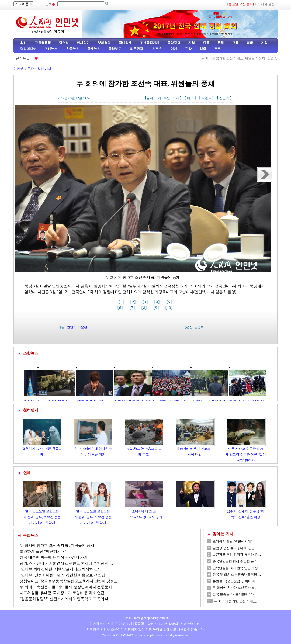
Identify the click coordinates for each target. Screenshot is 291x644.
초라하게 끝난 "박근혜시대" (43, 551)
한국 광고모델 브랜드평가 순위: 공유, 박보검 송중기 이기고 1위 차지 (42, 517)
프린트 (206, 98)
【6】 (121, 308)
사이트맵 (187, 624)
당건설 (64, 43)
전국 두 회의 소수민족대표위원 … (237, 574)
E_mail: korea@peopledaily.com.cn (145, 618)
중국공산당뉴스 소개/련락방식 (156, 624)
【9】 (157, 308)
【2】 (134, 302)
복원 (167, 98)
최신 (23, 43)
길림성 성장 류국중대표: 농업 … (236, 548)
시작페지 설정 (264, 4)
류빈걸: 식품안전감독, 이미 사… (236, 581)
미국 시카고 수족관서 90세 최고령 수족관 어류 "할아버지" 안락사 (246, 454)
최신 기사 (44, 69)
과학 (250, 43)
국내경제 (125, 43)
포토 (217, 49)
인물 (206, 43)
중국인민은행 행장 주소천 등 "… (236, 561)
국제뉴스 (94, 49)
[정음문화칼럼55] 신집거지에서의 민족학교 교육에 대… (66, 599)
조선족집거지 (150, 43)
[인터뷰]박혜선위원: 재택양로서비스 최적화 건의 (61, 569)
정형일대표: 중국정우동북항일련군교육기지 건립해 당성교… (71, 581)
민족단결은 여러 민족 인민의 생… (237, 568)
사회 (192, 43)
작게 (176, 98)
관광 (188, 49)
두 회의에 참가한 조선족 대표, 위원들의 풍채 (245, 58)
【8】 (145, 308)
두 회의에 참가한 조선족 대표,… (236, 588)
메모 (190, 98)
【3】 (146, 302)
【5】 (170, 302)
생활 (203, 49)
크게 (158, 98)
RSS (198, 624)
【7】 (133, 308)
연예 (173, 49)
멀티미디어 (28, 49)
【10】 (169, 308)
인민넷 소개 (123, 624)
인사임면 (83, 43)
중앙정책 (174, 43)
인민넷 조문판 (24, 69)
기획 (264, 43)
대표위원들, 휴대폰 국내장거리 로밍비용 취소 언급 (63, 593)
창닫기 (224, 98)
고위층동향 (43, 43)
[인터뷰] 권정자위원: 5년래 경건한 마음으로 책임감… (64, 575)
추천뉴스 (30, 535)
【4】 (157, 302)
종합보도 (115, 49)
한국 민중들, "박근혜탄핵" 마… (235, 594)
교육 (235, 43)
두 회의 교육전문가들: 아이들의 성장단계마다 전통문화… (68, 587)
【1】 (122, 302)
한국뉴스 (73, 49)
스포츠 (156, 49)
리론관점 (137, 49)
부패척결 (104, 43)
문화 (221, 43)
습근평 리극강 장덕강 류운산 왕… (237, 555)
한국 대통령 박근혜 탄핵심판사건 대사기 (54, 557)
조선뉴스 (51, 49)
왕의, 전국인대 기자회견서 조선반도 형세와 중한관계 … (66, 563)
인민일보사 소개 (101, 624)
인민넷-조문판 (77, 327)
